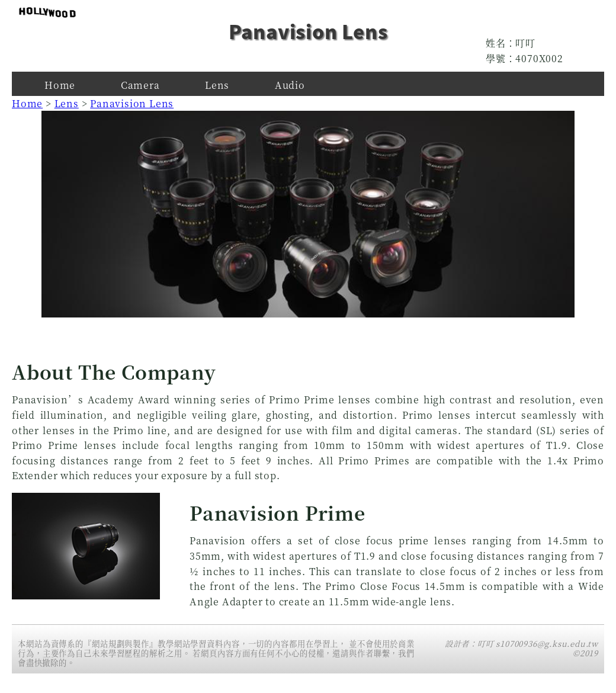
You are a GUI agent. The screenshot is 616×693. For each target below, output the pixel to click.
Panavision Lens (132, 103)
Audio (290, 85)
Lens (217, 85)
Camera (140, 85)
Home (60, 85)
